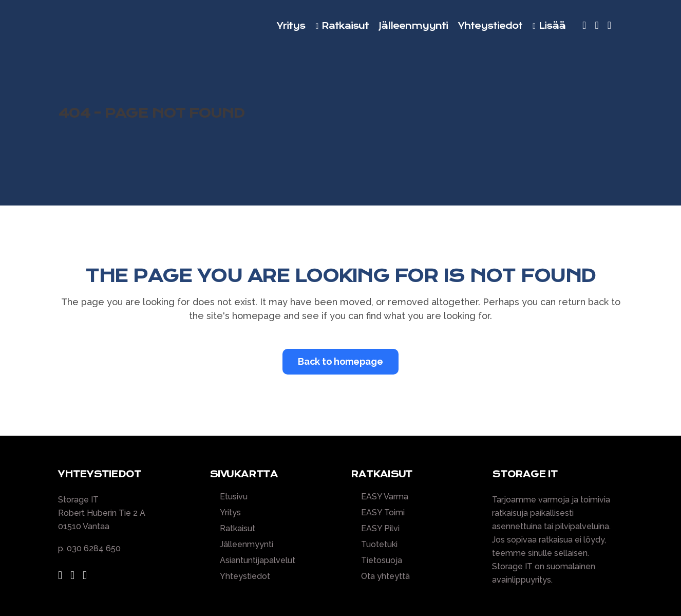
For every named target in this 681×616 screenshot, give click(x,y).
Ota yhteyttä (385, 576)
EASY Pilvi (380, 529)
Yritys (230, 513)
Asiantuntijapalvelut (258, 561)
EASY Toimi (383, 513)
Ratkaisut (238, 529)
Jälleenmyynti (247, 545)
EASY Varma (385, 497)
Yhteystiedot (245, 576)
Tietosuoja (382, 561)
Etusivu (234, 497)
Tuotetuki (379, 545)
